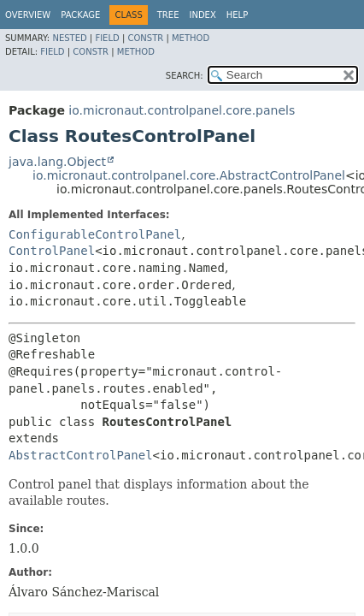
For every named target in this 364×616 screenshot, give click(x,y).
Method (191, 38)
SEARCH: (185, 76)
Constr (145, 38)
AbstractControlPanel (81, 455)
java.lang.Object (57, 162)
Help (237, 15)
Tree (168, 15)
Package (80, 15)
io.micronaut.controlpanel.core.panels (182, 110)
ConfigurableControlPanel (95, 234)
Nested (69, 38)
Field (107, 38)
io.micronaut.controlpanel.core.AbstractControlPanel (189, 175)
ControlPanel (52, 251)
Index (202, 15)
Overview (28, 15)
